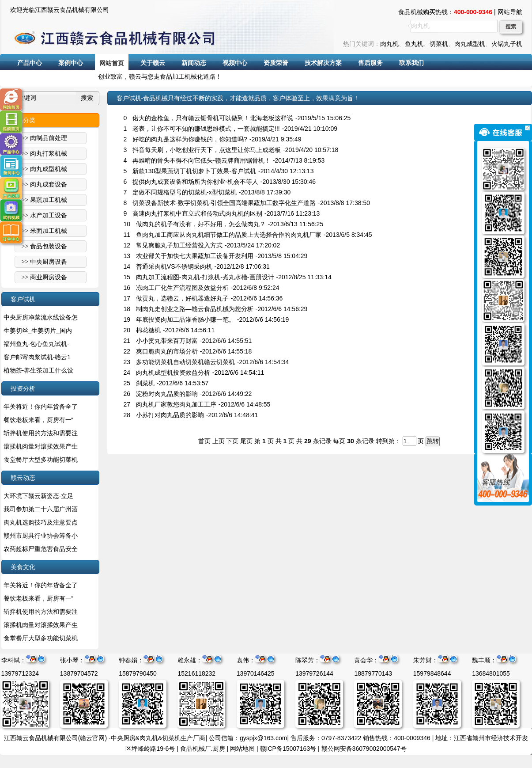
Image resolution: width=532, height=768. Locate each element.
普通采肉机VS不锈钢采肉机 (174, 266)
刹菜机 (145, 383)
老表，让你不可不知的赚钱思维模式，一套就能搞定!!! (206, 129)
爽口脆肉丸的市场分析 (167, 351)
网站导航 (510, 12)
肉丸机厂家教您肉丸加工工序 (176, 404)
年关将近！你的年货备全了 (41, 407)
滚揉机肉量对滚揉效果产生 (41, 446)
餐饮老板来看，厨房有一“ (39, 420)
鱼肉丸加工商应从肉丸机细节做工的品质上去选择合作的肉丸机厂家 (229, 235)
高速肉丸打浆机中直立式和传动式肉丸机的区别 (197, 213)
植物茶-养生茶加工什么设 (39, 370)
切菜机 (439, 44)
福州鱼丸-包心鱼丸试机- (36, 344)
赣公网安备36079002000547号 (364, 749)
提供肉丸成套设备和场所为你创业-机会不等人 (195, 182)
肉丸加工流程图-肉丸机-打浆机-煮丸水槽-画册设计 (205, 277)
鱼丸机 (414, 44)
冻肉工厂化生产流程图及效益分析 (182, 288)
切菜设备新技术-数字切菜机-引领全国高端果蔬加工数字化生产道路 (224, 203)
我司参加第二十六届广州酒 (41, 509)
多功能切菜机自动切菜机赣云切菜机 (185, 362)
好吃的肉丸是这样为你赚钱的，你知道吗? (190, 139)
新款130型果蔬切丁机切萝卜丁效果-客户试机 (194, 171)
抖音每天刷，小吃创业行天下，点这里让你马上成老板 (207, 150)
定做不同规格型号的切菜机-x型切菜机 (185, 192)
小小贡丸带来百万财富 (167, 341)
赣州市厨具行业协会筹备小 (41, 536)
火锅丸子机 (507, 44)
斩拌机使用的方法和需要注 (41, 433)
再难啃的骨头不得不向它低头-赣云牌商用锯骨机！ (202, 160)
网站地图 (242, 749)
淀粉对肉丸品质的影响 (167, 394)
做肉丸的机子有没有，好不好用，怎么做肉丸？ (201, 224)
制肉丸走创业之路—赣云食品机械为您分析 (195, 309)
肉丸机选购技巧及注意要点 (41, 522)
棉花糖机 (148, 330)
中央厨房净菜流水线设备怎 (41, 317)
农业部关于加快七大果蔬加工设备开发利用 (195, 256)
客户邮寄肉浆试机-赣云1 (37, 357)
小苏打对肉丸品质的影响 (170, 415)
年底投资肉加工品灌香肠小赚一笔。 (185, 319)
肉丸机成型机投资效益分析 (173, 373)
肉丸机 (389, 44)
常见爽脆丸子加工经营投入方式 (179, 245)
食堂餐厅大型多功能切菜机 (41, 460)
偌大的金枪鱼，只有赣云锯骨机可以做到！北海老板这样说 (213, 118)
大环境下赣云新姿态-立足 (39, 496)
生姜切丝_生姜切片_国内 (38, 331)
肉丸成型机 (470, 44)
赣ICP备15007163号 (288, 749)
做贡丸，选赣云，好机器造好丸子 (182, 298)
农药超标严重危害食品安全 (41, 549)
